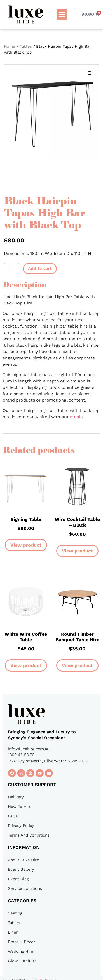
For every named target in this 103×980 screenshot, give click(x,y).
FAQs (13, 816)
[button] (62, 14)
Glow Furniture (22, 961)
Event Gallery (21, 869)
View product (26, 545)
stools (76, 417)
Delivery (16, 797)
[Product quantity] (12, 269)
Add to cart (40, 269)
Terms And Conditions (29, 835)
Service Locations (25, 888)
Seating (15, 913)
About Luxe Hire (24, 860)
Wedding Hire (21, 951)
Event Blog (18, 879)
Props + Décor (22, 942)
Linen (13, 932)
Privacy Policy (21, 826)
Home (10, 46)
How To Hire (20, 807)
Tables (26, 46)
